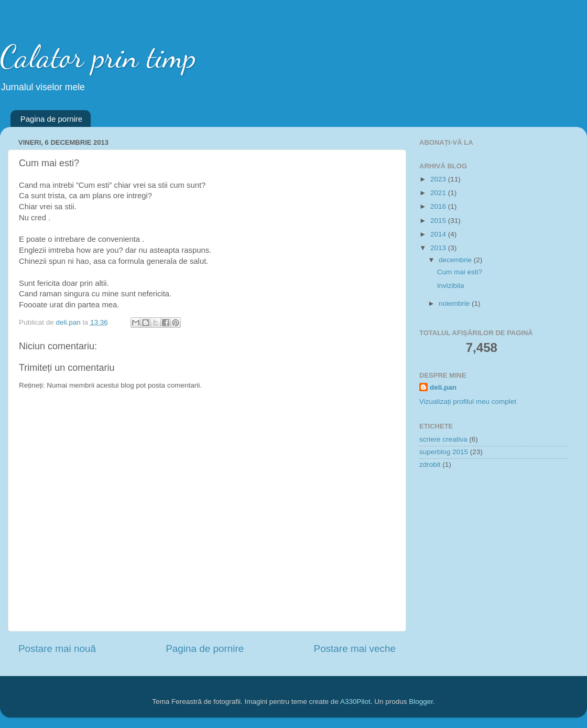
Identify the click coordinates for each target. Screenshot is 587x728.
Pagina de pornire (51, 119)
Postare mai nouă (57, 649)
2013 (439, 248)
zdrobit (430, 464)
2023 (439, 179)
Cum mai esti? (460, 272)
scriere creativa (443, 439)
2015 (439, 221)
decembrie (456, 260)
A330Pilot (355, 702)
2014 (439, 234)
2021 (439, 193)
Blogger (421, 702)
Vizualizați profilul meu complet (468, 402)
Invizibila (451, 286)
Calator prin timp (98, 57)
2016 (439, 206)
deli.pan (443, 387)
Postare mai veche (355, 649)
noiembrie (455, 303)
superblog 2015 (444, 452)
